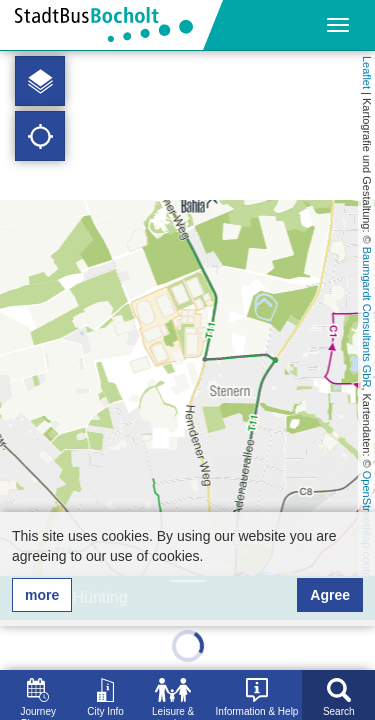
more (42, 595)
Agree (330, 595)
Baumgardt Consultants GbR (367, 317)
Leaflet (367, 72)
